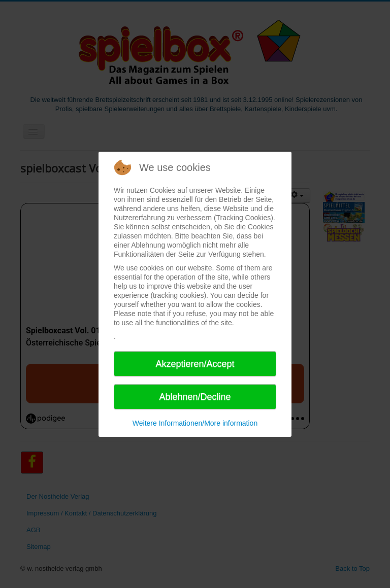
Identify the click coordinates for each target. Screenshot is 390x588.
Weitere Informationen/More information (195, 423)
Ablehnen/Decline (195, 397)
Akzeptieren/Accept (195, 364)
